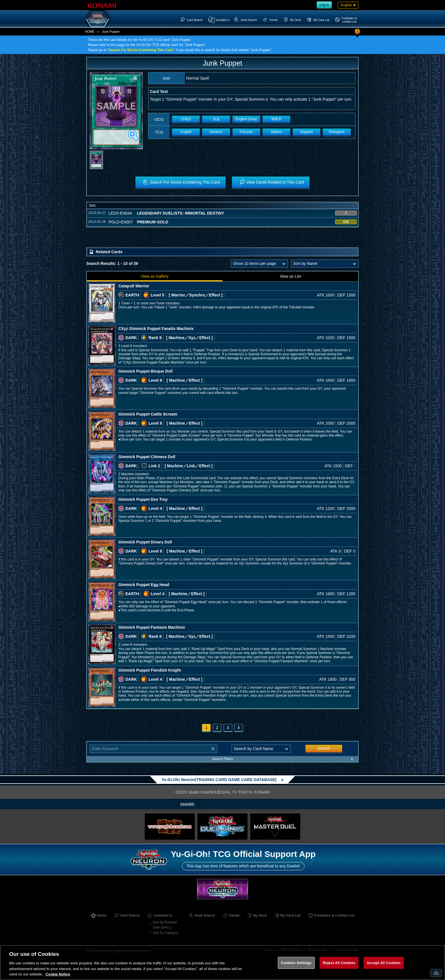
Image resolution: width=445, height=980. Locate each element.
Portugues (337, 132)
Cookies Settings (296, 963)
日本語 (186, 119)
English (186, 132)
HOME (90, 32)
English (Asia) (246, 119)
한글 (216, 119)
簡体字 (276, 119)
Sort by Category (165, 933)
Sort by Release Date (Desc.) (165, 925)
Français (246, 132)
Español (307, 132)
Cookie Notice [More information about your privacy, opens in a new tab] (58, 974)
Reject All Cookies (339, 963)
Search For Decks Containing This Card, (141, 50)
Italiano (277, 132)
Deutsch (216, 132)
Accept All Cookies (384, 963)
